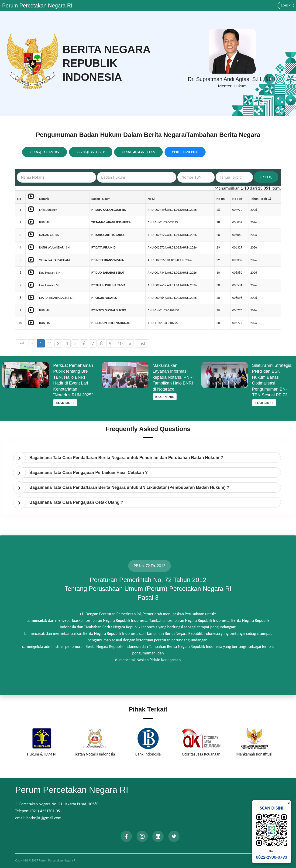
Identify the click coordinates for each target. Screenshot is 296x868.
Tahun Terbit (259, 199)
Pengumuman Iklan (138, 152)
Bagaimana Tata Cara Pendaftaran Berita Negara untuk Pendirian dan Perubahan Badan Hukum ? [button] (126, 458)
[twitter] (174, 836)
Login (286, 5)
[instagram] (142, 836)
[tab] (149, 458)
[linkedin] (158, 836)
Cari (266, 177)
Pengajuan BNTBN (45, 152)
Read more (63, 385)
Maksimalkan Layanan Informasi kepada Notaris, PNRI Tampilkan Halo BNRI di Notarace (271, 377)
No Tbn (237, 199)
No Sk (151, 199)
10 (120, 343)
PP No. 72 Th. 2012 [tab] (150, 566)
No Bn (221, 199)
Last (141, 343)
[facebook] (126, 836)
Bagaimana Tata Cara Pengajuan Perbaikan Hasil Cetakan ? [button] (89, 473)
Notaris (44, 199)
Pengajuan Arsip (91, 152)
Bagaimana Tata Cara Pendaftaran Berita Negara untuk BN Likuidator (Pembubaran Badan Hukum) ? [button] (129, 487)
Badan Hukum (101, 199)
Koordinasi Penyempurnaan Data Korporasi (72, 371)
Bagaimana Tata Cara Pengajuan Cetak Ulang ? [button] (76, 502)
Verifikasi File (185, 152)
